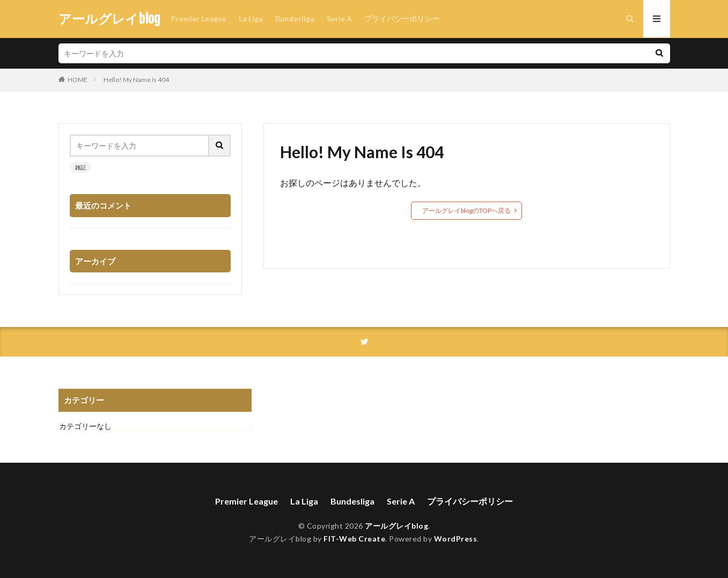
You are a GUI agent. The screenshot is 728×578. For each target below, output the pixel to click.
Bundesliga (295, 18)
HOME (78, 80)
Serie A (339, 18)
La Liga (251, 18)
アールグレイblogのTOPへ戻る (466, 210)
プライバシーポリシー (402, 18)
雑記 (80, 167)
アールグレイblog (109, 19)
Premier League (199, 18)
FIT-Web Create (354, 539)
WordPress (456, 539)
